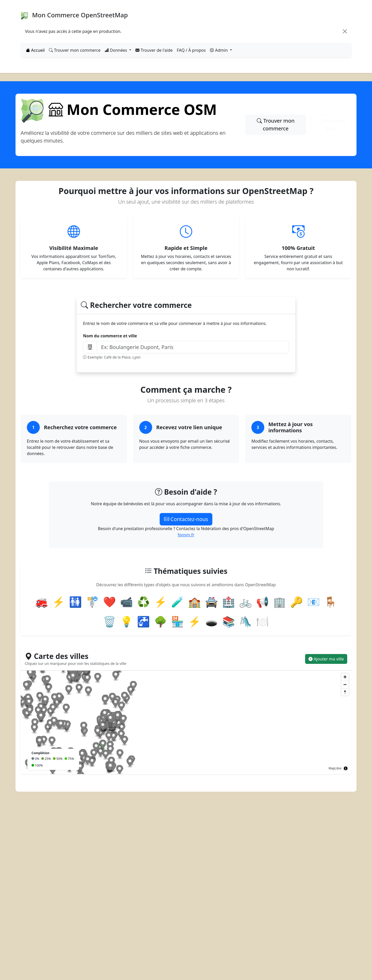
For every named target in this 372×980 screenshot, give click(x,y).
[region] (186, 722)
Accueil (35, 50)
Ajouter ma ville (326, 659)
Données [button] (116, 50)
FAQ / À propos (191, 50)
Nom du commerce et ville (110, 336)
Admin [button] (219, 50)
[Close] (345, 31)
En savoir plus (331, 125)
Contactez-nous (186, 519)
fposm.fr (186, 535)
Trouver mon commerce (75, 50)
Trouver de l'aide (154, 50)
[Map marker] (142, 764)
